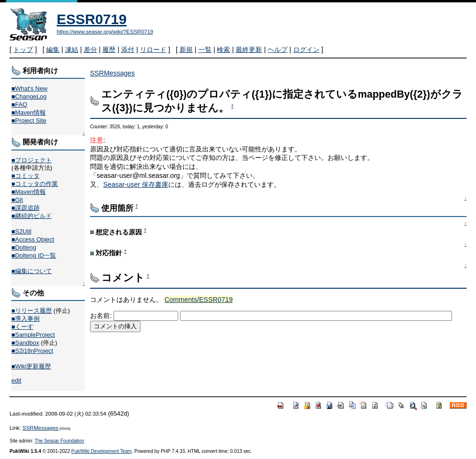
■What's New (29, 88)
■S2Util (21, 231)
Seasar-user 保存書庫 (136, 184)
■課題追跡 (25, 208)
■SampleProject (33, 335)
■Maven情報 (29, 113)
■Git (17, 200)
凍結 (72, 50)
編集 (53, 50)
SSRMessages (112, 73)
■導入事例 (25, 319)
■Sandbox (25, 343)
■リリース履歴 (32, 311)
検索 (223, 50)
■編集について (32, 271)
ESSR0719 (91, 19)
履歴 (109, 50)
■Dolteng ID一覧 (34, 255)
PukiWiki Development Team (101, 451)
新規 (186, 50)
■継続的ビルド (32, 216)
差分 (90, 50)
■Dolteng (24, 247)
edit (16, 380)
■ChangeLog (29, 96)
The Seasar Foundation (59, 441)
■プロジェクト (32, 160)
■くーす (22, 327)
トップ (23, 50)
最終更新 (249, 50)
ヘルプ (278, 50)
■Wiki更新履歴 (31, 366)
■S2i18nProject (32, 351)
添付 (128, 50)
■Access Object (33, 239)
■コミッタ (25, 176)
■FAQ (19, 104)
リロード (153, 50)
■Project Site (29, 121)
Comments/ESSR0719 (199, 300)
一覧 (205, 50)
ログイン (306, 50)
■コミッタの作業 (35, 184)
